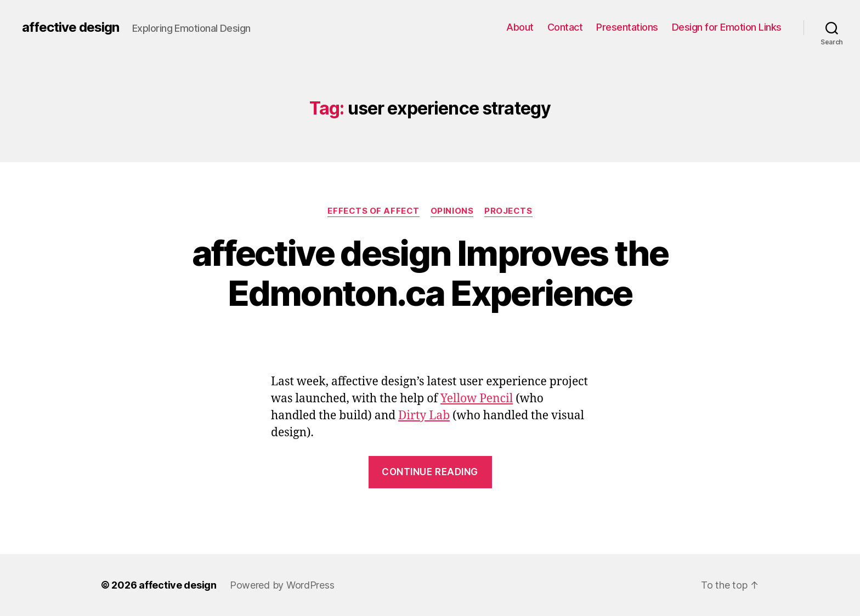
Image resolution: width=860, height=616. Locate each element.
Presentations (627, 27)
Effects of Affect (373, 211)
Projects (508, 211)
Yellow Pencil (477, 399)
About (520, 27)
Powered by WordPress (282, 585)
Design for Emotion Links (727, 27)
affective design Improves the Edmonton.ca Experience (430, 273)
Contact (565, 27)
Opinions (452, 211)
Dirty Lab (424, 416)
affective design (70, 27)
